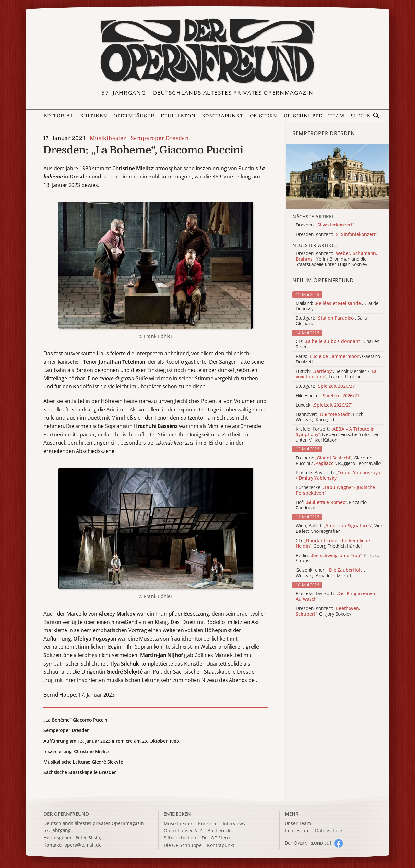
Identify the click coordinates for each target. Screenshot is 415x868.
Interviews (234, 824)
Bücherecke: (335, 490)
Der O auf (308, 843)
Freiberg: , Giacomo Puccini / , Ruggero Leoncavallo (338, 461)
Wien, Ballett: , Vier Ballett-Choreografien (339, 529)
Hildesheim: (328, 396)
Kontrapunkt (223, 116)
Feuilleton (178, 116)
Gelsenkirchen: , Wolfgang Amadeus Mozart (330, 573)
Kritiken (94, 116)
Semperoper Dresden (160, 138)
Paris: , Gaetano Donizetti (338, 359)
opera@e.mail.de (83, 845)
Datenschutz (329, 831)
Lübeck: (324, 405)
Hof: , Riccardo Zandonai (331, 505)
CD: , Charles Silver (338, 344)
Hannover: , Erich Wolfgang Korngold (330, 417)
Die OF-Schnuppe (183, 845)
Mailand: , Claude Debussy (337, 306)
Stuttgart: (326, 386)
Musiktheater (108, 138)
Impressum (297, 831)
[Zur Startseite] (207, 51)
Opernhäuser (134, 116)
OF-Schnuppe (303, 116)
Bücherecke (220, 831)
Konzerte (208, 824)
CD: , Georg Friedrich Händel (333, 544)
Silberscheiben (180, 838)
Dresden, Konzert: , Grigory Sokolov (328, 611)
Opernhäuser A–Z (183, 831)
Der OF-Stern (216, 838)
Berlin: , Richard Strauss (338, 558)
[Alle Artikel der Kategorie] (338, 177)
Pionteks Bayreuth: (338, 476)
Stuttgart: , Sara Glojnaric (331, 321)
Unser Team (298, 823)
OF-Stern (264, 116)
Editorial (58, 116)
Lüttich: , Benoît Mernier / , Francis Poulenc (336, 374)
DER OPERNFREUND (66, 814)
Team (336, 116)
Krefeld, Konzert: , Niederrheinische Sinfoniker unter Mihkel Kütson (337, 434)
